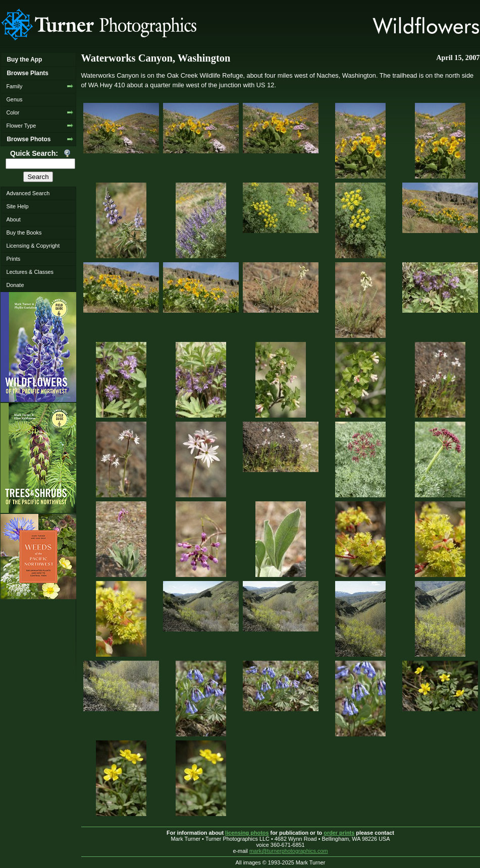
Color (13, 112)
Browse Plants (27, 73)
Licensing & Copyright (33, 246)
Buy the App (24, 60)
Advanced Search (28, 193)
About (13, 219)
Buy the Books (24, 233)
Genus (14, 99)
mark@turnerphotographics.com (289, 851)
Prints (13, 259)
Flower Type (21, 126)
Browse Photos (29, 139)
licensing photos (247, 833)
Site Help (17, 206)
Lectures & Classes (30, 272)
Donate (15, 285)
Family (14, 86)
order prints (339, 833)
